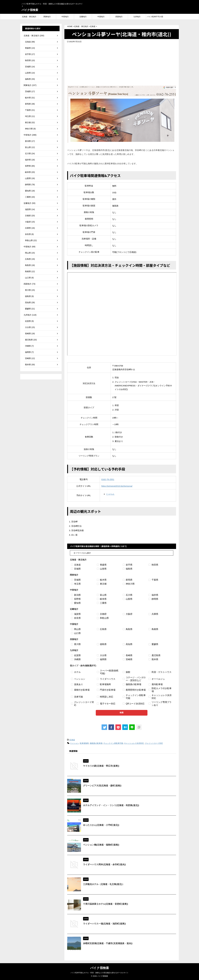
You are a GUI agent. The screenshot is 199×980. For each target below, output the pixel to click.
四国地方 (119, 17)
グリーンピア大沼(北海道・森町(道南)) (102, 786)
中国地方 (101, 17)
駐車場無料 (84, 743)
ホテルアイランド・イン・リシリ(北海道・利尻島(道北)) (111, 805)
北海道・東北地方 (29, 17)
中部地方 (65, 17)
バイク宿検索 (30, 10)
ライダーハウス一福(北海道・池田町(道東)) (104, 924)
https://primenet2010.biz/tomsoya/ (117, 486)
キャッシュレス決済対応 (134, 743)
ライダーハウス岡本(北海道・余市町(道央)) (104, 864)
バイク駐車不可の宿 (155, 17)
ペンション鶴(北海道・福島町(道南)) (101, 845)
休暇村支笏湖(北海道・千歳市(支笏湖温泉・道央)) (108, 943)
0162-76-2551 (108, 479)
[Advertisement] (122, 64)
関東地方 (47, 17)
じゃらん (110, 494)
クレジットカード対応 (154, 743)
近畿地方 (83, 17)
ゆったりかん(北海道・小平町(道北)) (101, 825)
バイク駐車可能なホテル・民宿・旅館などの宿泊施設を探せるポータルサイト (99, 973)
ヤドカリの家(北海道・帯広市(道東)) (101, 766)
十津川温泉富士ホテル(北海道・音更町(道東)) (106, 904)
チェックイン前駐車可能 (113, 743)
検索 (122, 713)
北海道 (72, 740)
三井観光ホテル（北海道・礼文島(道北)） (104, 884)
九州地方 (137, 17)
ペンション (74, 743)
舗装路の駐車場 (96, 743)
